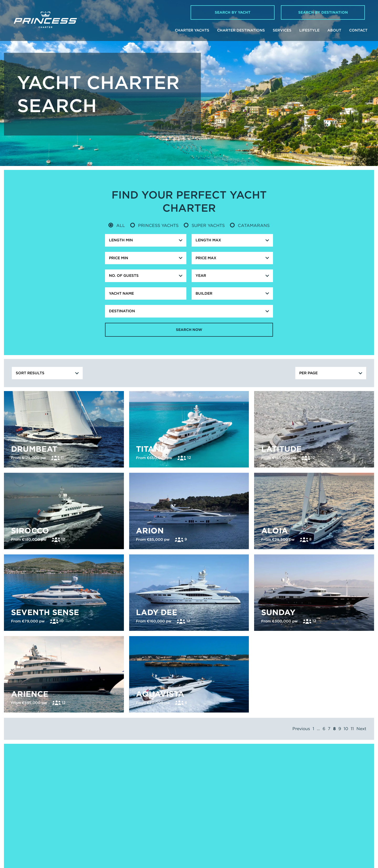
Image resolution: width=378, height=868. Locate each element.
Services (282, 30)
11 (352, 802)
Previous (301, 802)
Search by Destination (323, 12)
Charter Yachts (192, 30)
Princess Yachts (154, 225)
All (117, 225)
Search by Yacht (233, 12)
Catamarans (250, 225)
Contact (358, 30)
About (334, 30)
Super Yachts (204, 225)
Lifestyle (309, 30)
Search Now (189, 330)
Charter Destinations (241, 30)
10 (346, 802)
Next (361, 802)
